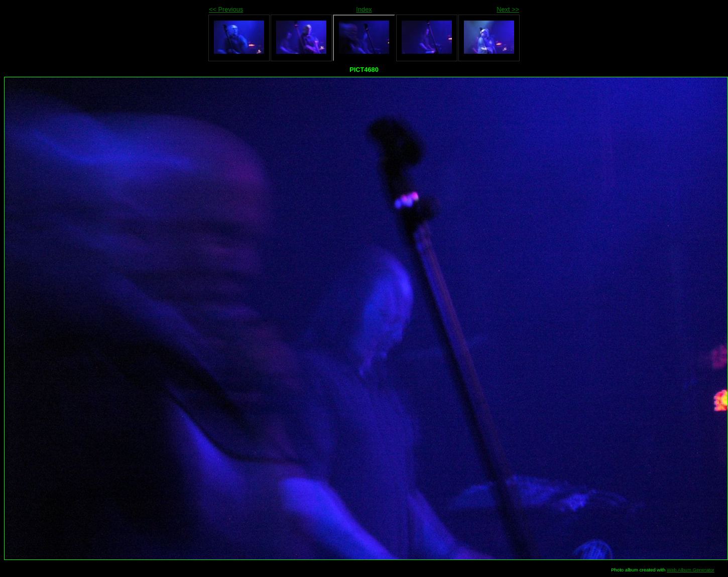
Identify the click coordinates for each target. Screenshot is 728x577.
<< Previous (226, 9)
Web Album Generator (691, 570)
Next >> (508, 9)
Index (364, 9)
